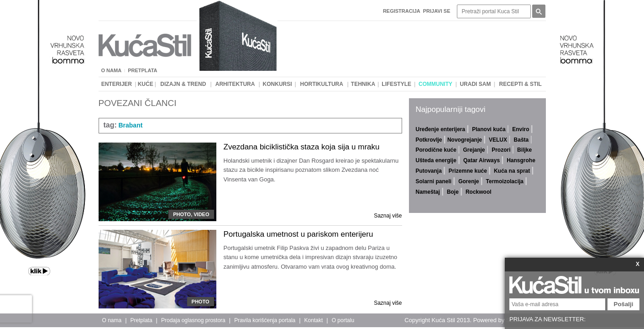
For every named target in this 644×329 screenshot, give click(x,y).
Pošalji (624, 304)
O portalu (343, 320)
